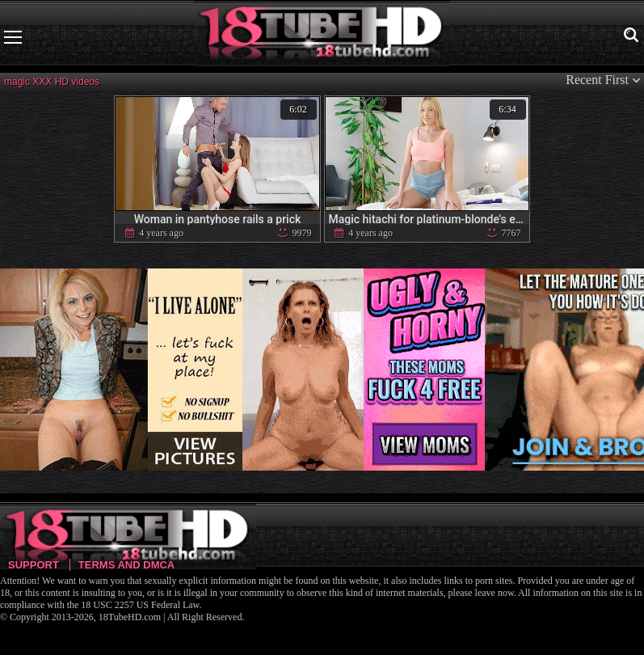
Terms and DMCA (126, 565)
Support (34, 565)
